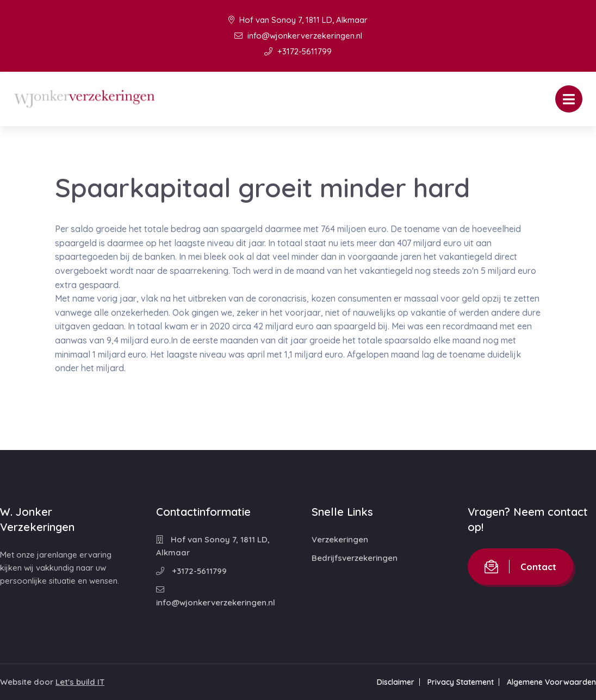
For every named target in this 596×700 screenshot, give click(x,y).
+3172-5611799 (298, 51)
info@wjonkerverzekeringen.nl (298, 36)
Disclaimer (396, 682)
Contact (520, 567)
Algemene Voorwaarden (551, 682)
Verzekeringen (340, 539)
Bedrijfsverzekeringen (355, 558)
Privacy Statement (461, 682)
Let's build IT (80, 682)
